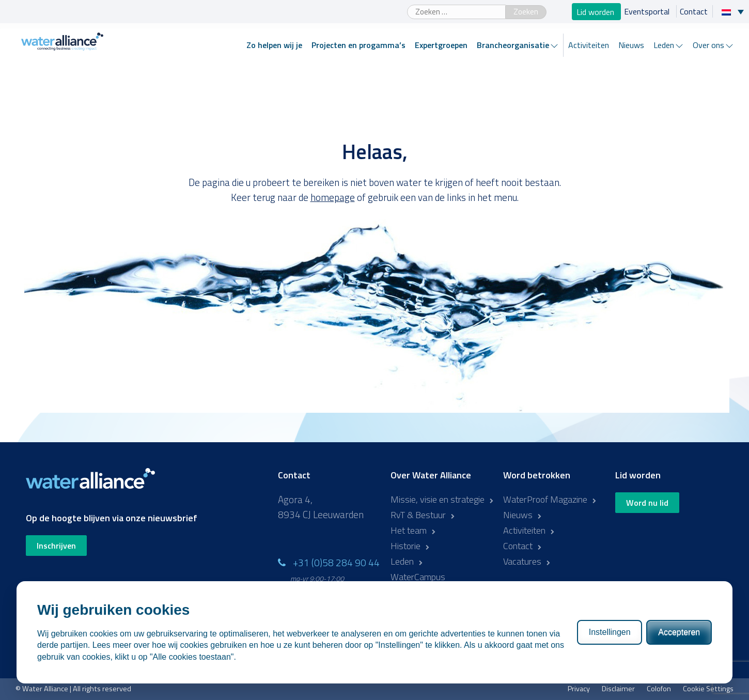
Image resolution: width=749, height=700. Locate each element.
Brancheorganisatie (513, 45)
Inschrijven (56, 546)
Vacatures (522, 561)
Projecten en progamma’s (358, 45)
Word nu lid (647, 503)
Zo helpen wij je (274, 45)
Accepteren (679, 632)
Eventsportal (648, 11)
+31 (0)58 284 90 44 (336, 562)
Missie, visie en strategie (438, 499)
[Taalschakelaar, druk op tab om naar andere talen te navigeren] (735, 11)
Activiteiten (589, 45)
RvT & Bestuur (418, 515)
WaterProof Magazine (545, 499)
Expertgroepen (441, 45)
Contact (694, 11)
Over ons (708, 45)
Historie (405, 546)
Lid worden (596, 11)
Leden (664, 45)
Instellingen (610, 632)
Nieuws (631, 45)
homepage (333, 197)
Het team (409, 530)
